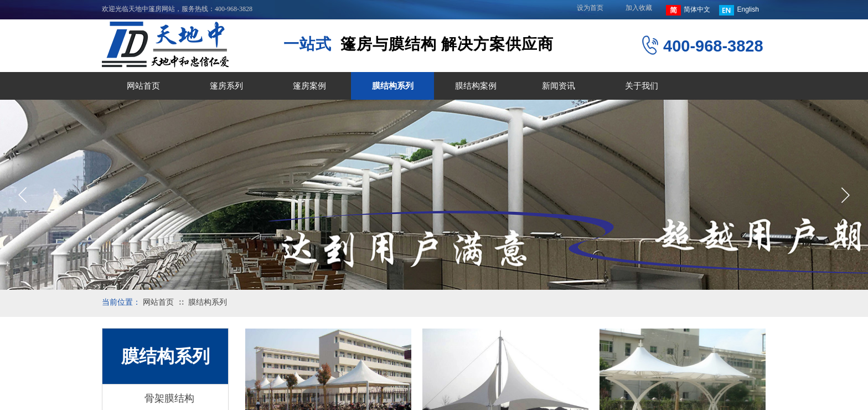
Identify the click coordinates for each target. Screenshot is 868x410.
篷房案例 (309, 86)
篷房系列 (226, 86)
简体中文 (688, 10)
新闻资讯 (559, 86)
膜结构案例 (476, 86)
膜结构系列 (393, 86)
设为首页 (590, 8)
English (739, 10)
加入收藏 (639, 8)
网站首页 (143, 86)
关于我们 (642, 86)
